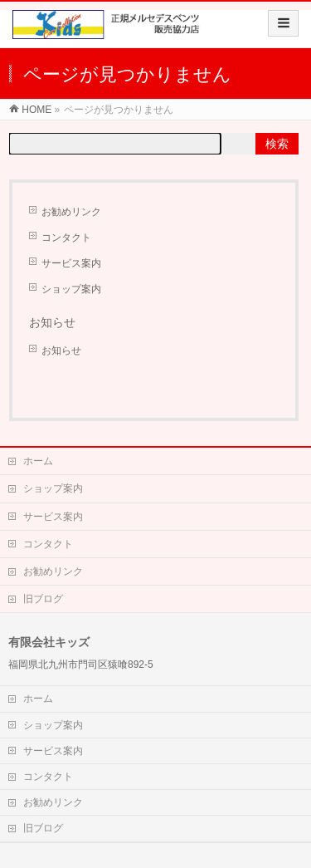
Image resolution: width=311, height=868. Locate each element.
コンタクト (66, 238)
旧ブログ (43, 599)
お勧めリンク (71, 212)
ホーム (38, 461)
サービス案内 (71, 263)
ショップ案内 (71, 289)
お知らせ (61, 351)
